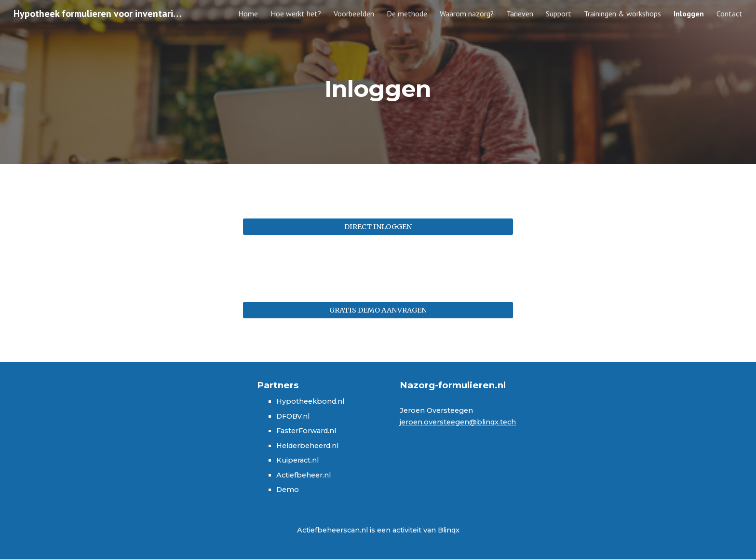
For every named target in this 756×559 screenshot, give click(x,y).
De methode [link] (407, 14)
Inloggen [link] (689, 14)
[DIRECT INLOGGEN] (378, 227)
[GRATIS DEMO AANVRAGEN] (378, 310)
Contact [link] (729, 14)
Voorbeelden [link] (354, 14)
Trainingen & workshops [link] (622, 14)
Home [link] (248, 14)
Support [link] (559, 14)
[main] (378, 82)
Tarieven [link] (520, 14)
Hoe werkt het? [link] (296, 14)
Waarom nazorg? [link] (467, 14)
